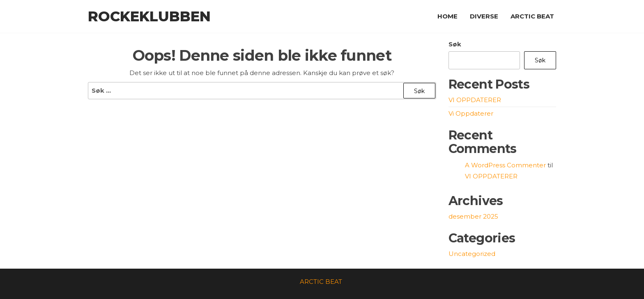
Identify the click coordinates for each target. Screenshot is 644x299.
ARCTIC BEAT (532, 16)
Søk (455, 44)
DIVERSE (484, 16)
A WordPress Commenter (505, 165)
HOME (447, 16)
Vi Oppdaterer (471, 113)
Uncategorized (472, 254)
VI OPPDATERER (475, 100)
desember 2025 (473, 216)
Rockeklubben (149, 16)
